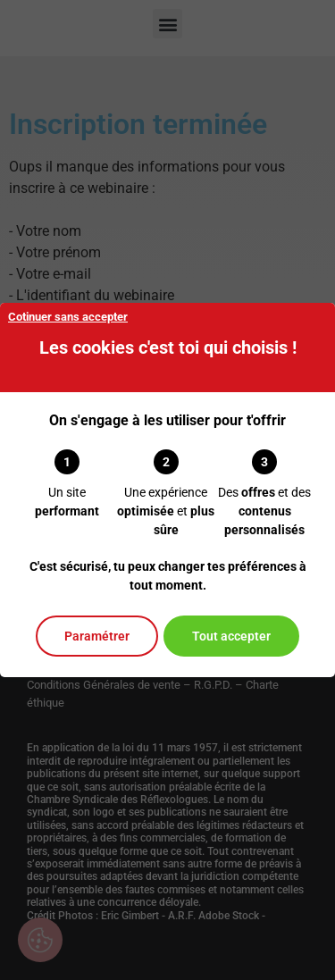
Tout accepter (231, 636)
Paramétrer (97, 636)
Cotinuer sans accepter (68, 317)
